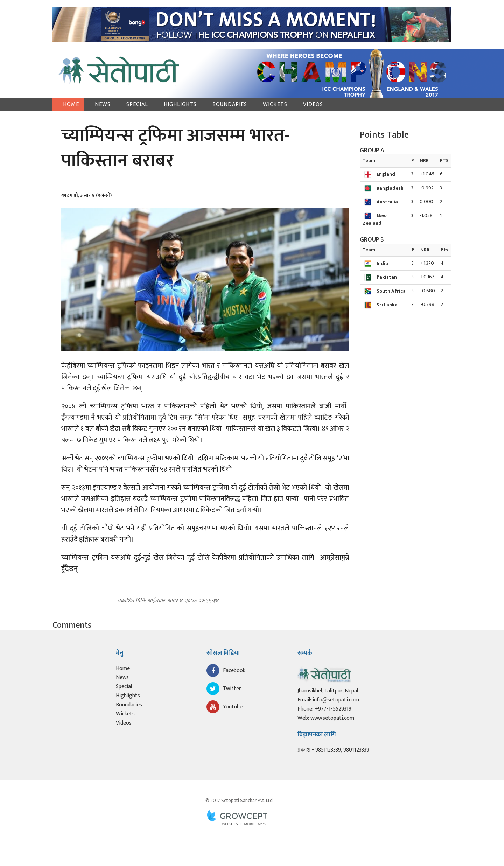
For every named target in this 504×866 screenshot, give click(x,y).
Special (137, 104)
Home (71, 104)
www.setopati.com (332, 718)
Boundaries (230, 104)
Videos (313, 104)
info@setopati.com (336, 700)
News (103, 104)
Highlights (180, 104)
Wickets (275, 104)
